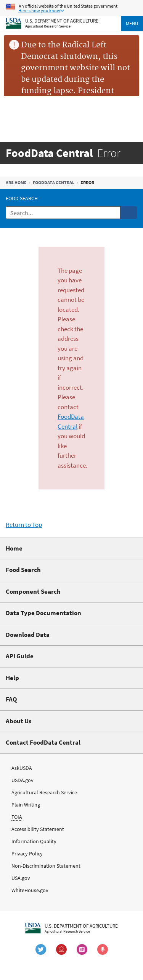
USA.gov (21, 878)
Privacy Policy (27, 854)
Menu (132, 23)
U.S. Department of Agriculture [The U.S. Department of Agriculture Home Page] (62, 20)
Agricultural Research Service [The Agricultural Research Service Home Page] (48, 26)
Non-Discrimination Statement (46, 866)
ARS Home (16, 182)
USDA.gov (22, 780)
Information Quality (34, 841)
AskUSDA (22, 768)
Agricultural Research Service (44, 792)
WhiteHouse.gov (30, 890)
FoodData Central (54, 182)
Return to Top (24, 525)
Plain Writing (26, 805)
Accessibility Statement (38, 829)
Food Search (22, 198)
